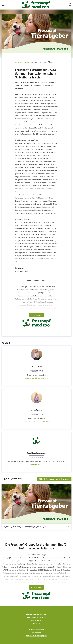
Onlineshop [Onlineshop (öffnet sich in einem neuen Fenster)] (36, 633)
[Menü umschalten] (3, 5)
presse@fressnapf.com (36, 464)
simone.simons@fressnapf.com (37, 378)
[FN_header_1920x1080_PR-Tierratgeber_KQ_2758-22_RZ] (36, 504)
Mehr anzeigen (36, 315)
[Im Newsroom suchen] (70, 5)
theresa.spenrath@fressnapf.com (37, 421)
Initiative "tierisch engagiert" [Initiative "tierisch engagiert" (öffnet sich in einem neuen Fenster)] (36, 636)
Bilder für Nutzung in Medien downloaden (54, 479)
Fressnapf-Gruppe (22, 271)
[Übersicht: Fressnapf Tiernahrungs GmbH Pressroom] (36, 5)
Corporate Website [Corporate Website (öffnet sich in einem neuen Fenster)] (36, 630)
